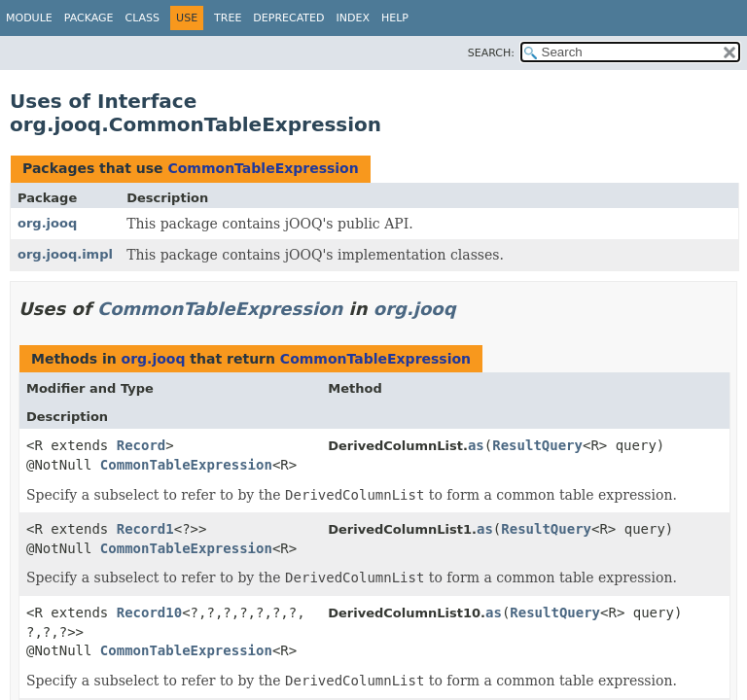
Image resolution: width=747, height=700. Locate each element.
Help (395, 18)
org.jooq (47, 223)
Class (143, 18)
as (476, 445)
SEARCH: (491, 53)
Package (89, 18)
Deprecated (288, 18)
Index (352, 18)
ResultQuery (537, 445)
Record (142, 445)
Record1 (145, 529)
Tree (228, 18)
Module (29, 18)
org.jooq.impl (65, 254)
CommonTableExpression (263, 168)
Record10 (149, 612)
